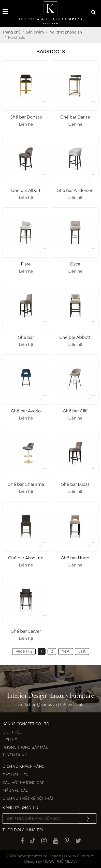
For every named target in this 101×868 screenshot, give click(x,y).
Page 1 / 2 (24, 651)
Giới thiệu (12, 732)
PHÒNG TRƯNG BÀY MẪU (26, 747)
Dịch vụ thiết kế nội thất (28, 798)
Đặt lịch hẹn (16, 775)
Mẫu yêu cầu (16, 791)
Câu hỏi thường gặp (24, 783)
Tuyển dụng (15, 755)
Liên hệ (10, 740)
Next (66, 651)
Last (82, 651)
